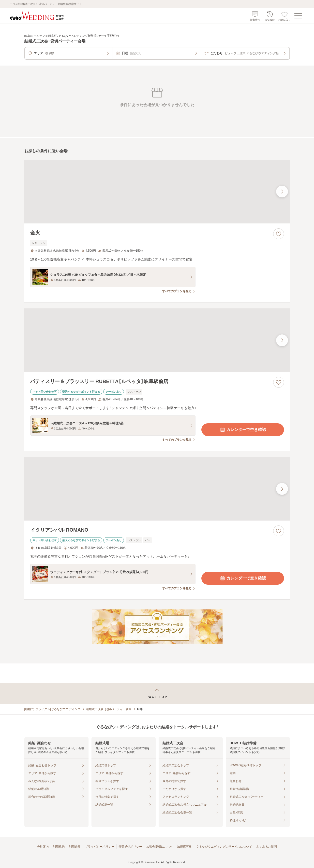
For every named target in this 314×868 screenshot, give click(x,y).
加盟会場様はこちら (160, 847)
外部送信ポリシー (130, 847)
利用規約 (59, 847)
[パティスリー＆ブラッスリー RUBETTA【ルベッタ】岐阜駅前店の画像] (157, 340)
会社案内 (43, 847)
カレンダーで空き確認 (243, 430)
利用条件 (75, 847)
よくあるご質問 (267, 847)
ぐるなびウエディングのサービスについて (224, 847)
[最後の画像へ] (282, 192)
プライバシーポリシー (100, 847)
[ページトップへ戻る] (157, 694)
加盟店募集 (184, 847)
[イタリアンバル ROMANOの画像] (157, 489)
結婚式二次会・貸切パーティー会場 (109, 709)
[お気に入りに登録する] (279, 234)
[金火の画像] (157, 192)
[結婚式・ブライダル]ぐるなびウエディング (52, 709)
